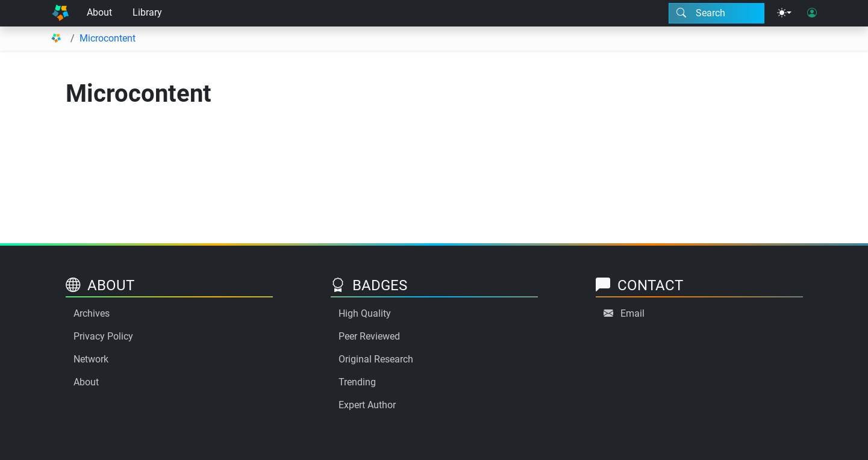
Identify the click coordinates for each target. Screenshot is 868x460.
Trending (357, 382)
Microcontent (108, 38)
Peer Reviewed (369, 336)
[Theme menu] (784, 13)
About (99, 12)
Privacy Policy (103, 336)
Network (91, 359)
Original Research (376, 359)
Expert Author (367, 405)
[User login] (812, 13)
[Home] (60, 13)
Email (632, 313)
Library (147, 12)
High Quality (365, 313)
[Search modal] (717, 13)
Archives (92, 313)
